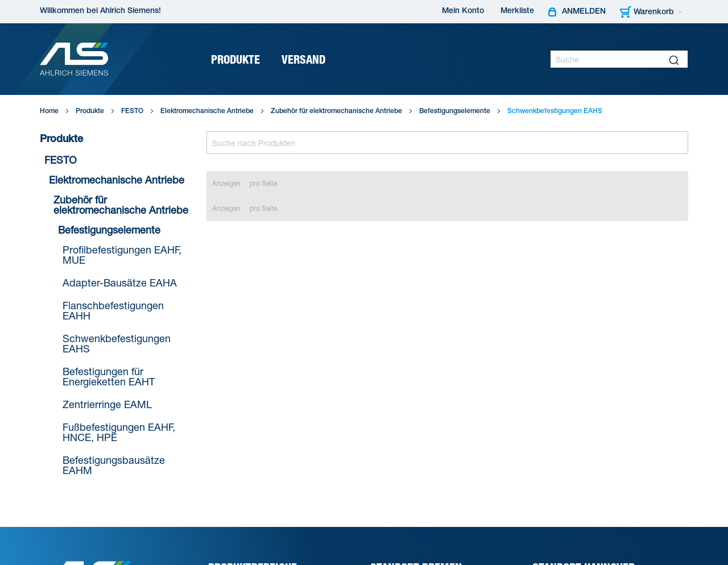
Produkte (90, 111)
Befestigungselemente (455, 111)
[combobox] (619, 59)
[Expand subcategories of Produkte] (264, 61)
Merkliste (517, 11)
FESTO (132, 111)
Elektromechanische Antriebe (207, 111)
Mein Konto (463, 11)
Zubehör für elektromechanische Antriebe (336, 111)
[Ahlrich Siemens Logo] (74, 59)
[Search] (448, 143)
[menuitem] (239, 59)
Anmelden (584, 12)
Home (49, 111)
